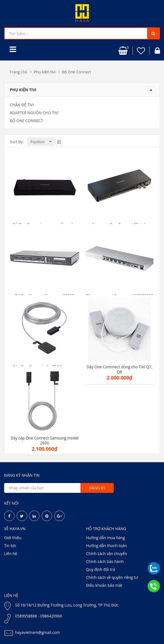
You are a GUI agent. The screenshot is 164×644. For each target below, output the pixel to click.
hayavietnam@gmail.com (38, 632)
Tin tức (10, 546)
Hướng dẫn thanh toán (107, 546)
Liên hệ (11, 554)
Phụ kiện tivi (45, 72)
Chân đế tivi (22, 105)
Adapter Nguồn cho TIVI (34, 113)
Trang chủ (18, 72)
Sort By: (17, 142)
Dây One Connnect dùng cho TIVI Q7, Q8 (119, 369)
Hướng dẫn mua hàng (106, 538)
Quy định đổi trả (101, 569)
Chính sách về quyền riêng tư (112, 577)
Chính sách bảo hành (105, 561)
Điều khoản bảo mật (104, 585)
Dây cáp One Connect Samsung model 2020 (44, 441)
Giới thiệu (13, 538)
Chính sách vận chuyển (107, 554)
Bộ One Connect (76, 72)
